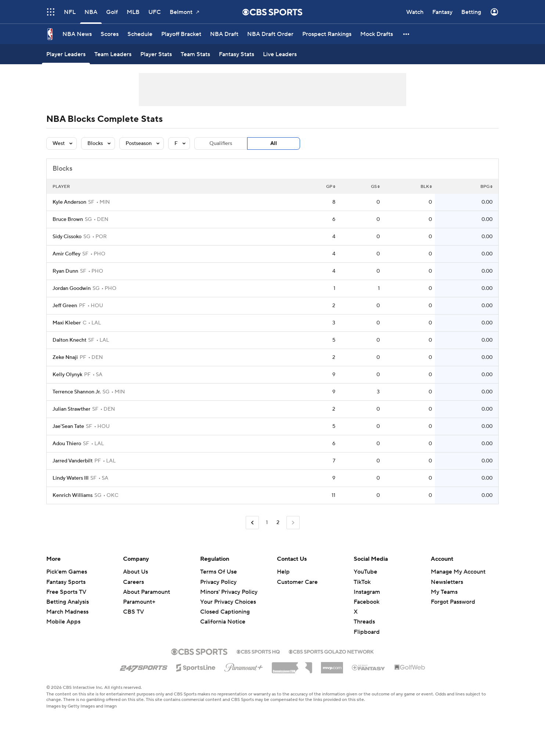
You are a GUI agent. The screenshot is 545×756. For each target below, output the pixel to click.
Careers (133, 582)
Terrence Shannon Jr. (77, 392)
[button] (407, 34)
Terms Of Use (219, 572)
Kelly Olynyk (67, 375)
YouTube (365, 572)
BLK (426, 187)
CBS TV (133, 612)
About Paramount (147, 592)
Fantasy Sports (66, 582)
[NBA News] (77, 34)
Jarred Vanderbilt (73, 461)
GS (375, 187)
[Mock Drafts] (377, 34)
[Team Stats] (195, 54)
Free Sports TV (66, 592)
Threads (364, 622)
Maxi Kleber (67, 323)
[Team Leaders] (113, 54)
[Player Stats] (156, 54)
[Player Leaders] (66, 54)
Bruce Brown (68, 219)
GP (331, 187)
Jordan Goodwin (72, 288)
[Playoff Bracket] (181, 34)
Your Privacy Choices (228, 602)
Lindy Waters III (71, 478)
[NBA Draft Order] (270, 34)
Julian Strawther (71, 409)
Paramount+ (139, 602)
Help (283, 572)
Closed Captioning (225, 612)
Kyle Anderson (69, 202)
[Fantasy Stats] (237, 54)
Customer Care (297, 582)
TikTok (362, 582)
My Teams (444, 592)
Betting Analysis (68, 602)
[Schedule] (140, 34)
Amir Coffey (66, 254)
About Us (136, 572)
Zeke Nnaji (65, 357)
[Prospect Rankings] (327, 34)
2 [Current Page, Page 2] (278, 523)
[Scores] (110, 34)
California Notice (223, 622)
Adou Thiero (67, 444)
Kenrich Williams (73, 495)
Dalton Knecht (69, 340)
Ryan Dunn (65, 271)
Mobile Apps (63, 622)
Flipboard (367, 632)
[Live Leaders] (280, 54)
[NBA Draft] (224, 34)
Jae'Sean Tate (68, 426)
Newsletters (447, 582)
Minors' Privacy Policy (229, 592)
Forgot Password (453, 602)
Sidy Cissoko (67, 237)
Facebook (367, 602)
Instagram (367, 592)
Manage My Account (458, 572)
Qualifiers (221, 143)
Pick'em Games (67, 572)
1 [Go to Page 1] (267, 523)
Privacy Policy (218, 582)
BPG (486, 187)
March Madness (67, 612)
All (274, 143)
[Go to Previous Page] (252, 523)
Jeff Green (65, 306)
